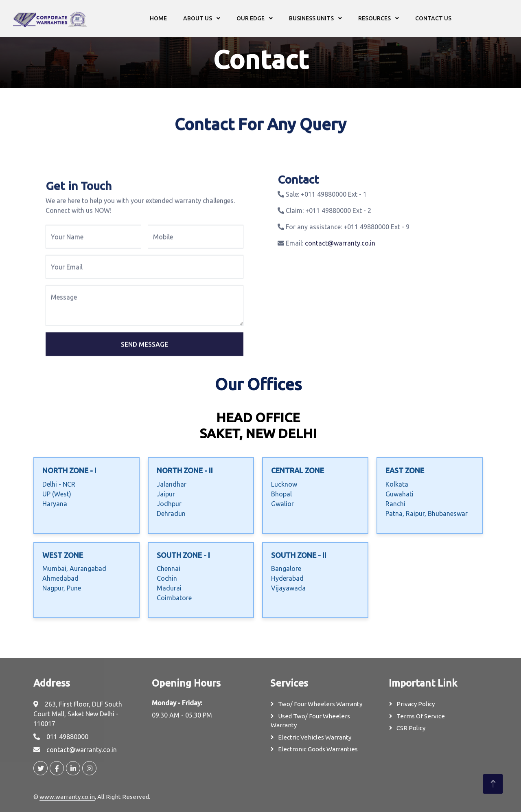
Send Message (144, 367)
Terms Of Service (421, 716)
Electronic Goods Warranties (318, 749)
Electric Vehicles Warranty (315, 737)
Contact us (433, 18)
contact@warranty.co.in (340, 255)
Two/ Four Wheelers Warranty (320, 704)
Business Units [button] (312, 18)
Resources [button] (375, 18)
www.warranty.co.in (67, 797)
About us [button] (198, 18)
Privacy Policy (416, 704)
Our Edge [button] (251, 18)
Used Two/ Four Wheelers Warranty (310, 721)
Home (158, 18)
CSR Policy (411, 728)
